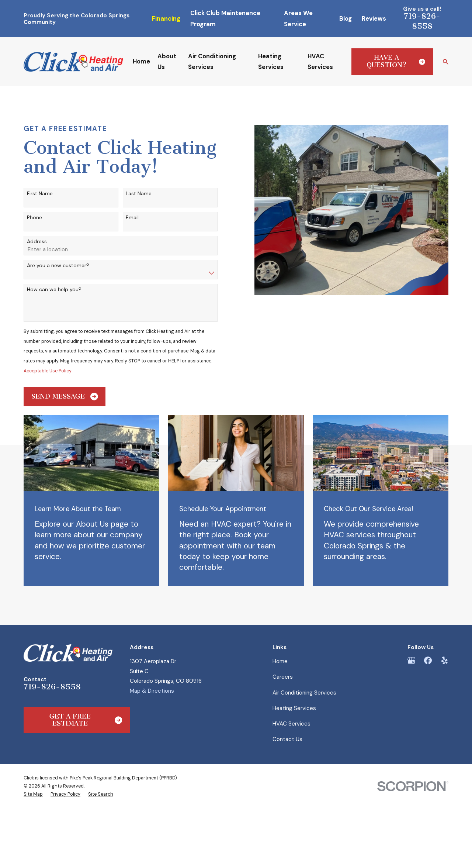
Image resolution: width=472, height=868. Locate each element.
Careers (283, 677)
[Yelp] (445, 660)
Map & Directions (152, 691)
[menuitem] (33, 794)
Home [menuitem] (141, 61)
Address (37, 242)
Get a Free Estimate (86, 720)
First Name (40, 194)
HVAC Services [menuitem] (320, 62)
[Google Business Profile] (411, 660)
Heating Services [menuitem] (271, 62)
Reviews (374, 19)
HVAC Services (291, 724)
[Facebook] (428, 660)
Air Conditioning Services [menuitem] (212, 62)
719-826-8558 (422, 21)
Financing (166, 19)
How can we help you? (54, 290)
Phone (34, 218)
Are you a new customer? (58, 266)
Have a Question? (396, 61)
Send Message (65, 397)
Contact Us (287, 739)
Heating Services (294, 708)
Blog (346, 19)
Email (132, 218)
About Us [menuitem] (167, 62)
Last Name (139, 194)
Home (280, 661)
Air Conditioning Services (304, 693)
